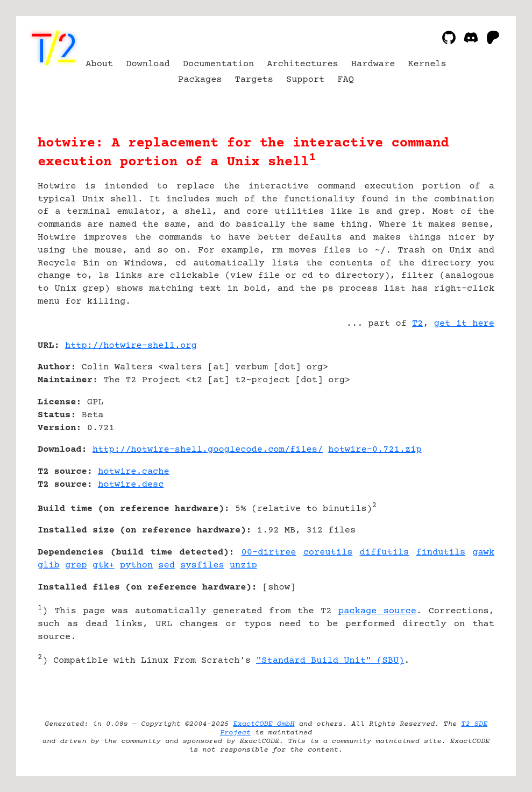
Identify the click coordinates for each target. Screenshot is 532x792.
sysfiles (202, 566)
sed (166, 566)
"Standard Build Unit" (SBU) (330, 661)
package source (377, 611)
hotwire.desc (131, 485)
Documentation (219, 64)
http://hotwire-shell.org (131, 346)
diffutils (385, 553)
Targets (254, 80)
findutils (441, 553)
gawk (483, 553)
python (136, 566)
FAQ (346, 80)
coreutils (328, 553)
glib (49, 566)
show (279, 588)
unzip (243, 566)
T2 (417, 324)
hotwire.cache (134, 472)
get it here (464, 324)
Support (305, 80)
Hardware (373, 64)
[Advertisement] (462, 410)
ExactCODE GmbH (264, 724)
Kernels (427, 64)
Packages (200, 80)
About (99, 64)
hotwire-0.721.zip (375, 450)
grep (76, 566)
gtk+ (104, 566)
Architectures (303, 64)
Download (148, 64)
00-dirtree (269, 553)
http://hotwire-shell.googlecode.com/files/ (208, 450)
